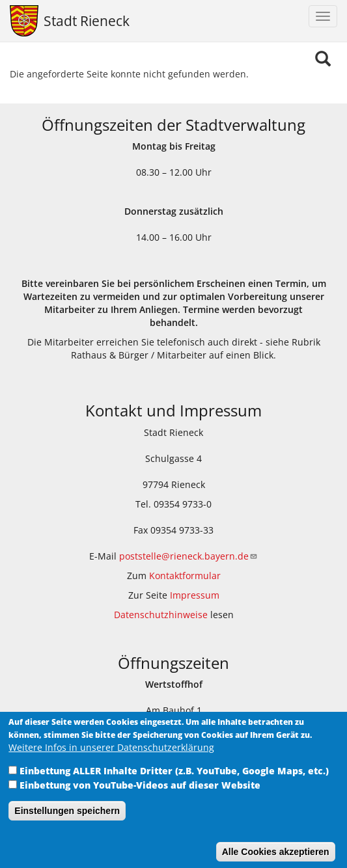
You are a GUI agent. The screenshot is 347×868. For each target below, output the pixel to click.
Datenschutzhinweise (161, 615)
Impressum (195, 595)
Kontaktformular (185, 576)
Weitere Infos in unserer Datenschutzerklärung (111, 758)
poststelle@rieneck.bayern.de (188, 556)
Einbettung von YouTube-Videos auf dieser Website (140, 795)
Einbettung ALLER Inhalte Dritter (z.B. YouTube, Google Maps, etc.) (174, 781)
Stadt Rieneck (87, 21)
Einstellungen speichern (67, 821)
